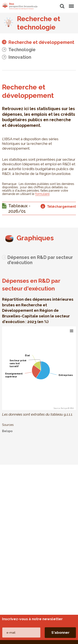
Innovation (20, 57)
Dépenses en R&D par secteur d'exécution (40, 260)
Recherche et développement (41, 42)
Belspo (7, 431)
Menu (71, 4)
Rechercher (62, 6)
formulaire (42, 194)
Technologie (22, 50)
